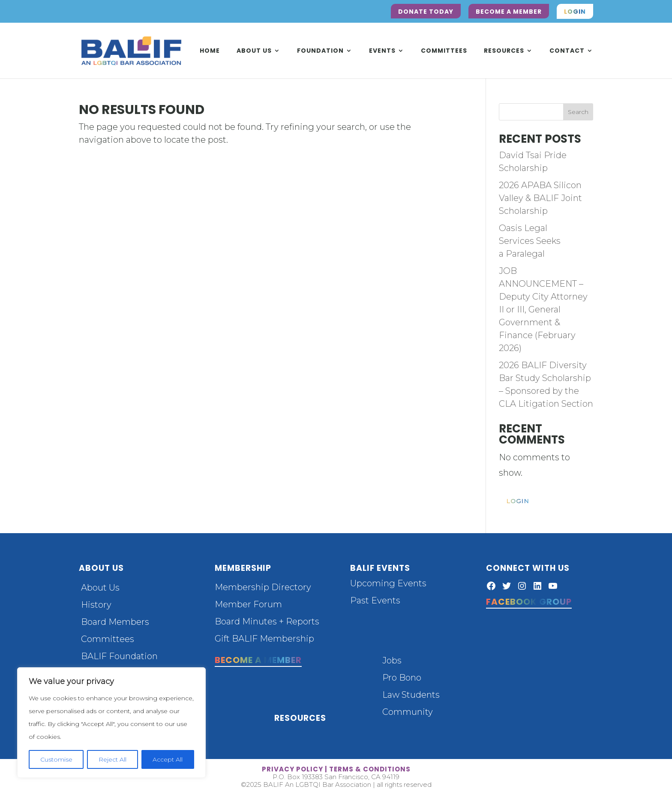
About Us (254, 51)
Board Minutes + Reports (267, 621)
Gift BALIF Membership (264, 639)
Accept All (168, 759)
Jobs (392, 660)
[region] (111, 723)
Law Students (411, 695)
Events (382, 51)
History (96, 605)
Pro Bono (402, 678)
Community (408, 712)
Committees (444, 51)
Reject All (112, 759)
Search (578, 112)
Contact (567, 51)
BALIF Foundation (119, 656)
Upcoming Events (388, 583)
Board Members (115, 622)
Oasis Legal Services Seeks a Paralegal (530, 241)
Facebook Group (529, 602)
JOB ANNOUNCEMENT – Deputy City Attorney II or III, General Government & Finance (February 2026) (543, 309)
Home (210, 51)
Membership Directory (263, 587)
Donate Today (426, 12)
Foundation (320, 51)
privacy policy (292, 769)
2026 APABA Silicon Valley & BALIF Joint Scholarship (540, 198)
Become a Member (509, 12)
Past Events (375, 600)
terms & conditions (370, 769)
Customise (56, 759)
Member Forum (248, 604)
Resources (504, 51)
